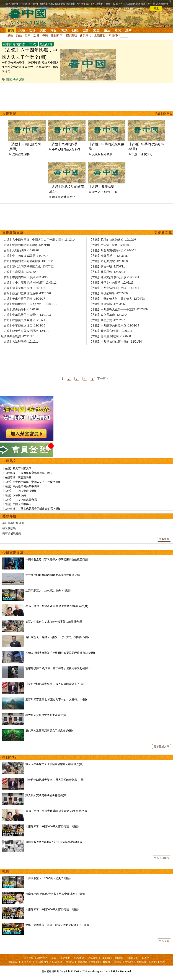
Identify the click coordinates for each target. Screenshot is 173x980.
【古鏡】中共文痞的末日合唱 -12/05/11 (114, 288)
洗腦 (15, 154)
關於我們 (65, 958)
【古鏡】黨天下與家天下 (17, 468)
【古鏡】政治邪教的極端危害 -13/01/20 (26, 293)
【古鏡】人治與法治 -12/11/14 (20, 342)
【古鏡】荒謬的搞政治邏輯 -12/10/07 (113, 240)
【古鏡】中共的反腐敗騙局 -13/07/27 (24, 256)
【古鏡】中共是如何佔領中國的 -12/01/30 (116, 342)
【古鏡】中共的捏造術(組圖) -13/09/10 (25, 245)
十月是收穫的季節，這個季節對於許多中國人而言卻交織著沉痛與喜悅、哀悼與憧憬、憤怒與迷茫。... (30, 67)
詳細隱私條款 (46, 8)
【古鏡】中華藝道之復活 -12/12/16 (23, 326)
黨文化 (148, 154)
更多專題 (164, 539)
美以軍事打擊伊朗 (13, 523)
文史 (96, 30)
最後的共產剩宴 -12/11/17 (17, 336)
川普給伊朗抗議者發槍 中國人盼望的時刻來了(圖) (55, 684)
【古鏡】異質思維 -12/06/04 (107, 272)
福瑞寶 (118, 962)
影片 (128, 30)
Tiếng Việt (133, 958)
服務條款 (79, 958)
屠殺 (22, 80)
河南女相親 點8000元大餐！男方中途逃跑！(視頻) (55, 894)
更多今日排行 (162, 858)
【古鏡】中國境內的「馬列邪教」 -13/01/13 (29, 304)
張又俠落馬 (9, 528)
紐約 (75, 30)
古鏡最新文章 (13, 233)
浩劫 (16, 80)
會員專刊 (86, 35)
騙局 (104, 154)
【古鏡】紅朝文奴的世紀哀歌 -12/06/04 (114, 277)
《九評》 (106, 192)
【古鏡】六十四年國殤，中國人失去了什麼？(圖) (31, 482)
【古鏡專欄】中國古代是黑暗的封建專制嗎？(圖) (31, 509)
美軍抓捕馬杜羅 (12, 533)
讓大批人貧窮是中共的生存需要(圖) (46, 715)
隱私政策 (93, 958)
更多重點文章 (162, 746)
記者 (36, 35)
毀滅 (64, 197)
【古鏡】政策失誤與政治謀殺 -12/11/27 (26, 331)
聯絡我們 (42, 958)
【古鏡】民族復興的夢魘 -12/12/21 (23, 320)
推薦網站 (13, 962)
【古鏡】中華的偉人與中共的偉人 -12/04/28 (117, 299)
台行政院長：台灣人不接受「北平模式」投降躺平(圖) (57, 637)
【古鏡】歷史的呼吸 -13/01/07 (20, 309)
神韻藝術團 (42, 962)
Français (118, 958)
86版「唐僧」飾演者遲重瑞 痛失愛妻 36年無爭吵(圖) (57, 606)
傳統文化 (69, 149)
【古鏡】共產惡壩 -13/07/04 (19, 272)
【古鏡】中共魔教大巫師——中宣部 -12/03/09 (118, 309)
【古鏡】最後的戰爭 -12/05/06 (109, 293)
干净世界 (26, 962)
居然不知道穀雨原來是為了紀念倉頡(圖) (49, 730)
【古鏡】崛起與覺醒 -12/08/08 (109, 261)
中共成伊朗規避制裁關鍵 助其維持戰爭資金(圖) (53, 575)
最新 (10, 35)
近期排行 (100, 35)
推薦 (28, 35)
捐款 (54, 958)
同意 (156, 8)
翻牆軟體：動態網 (147, 962)
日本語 (146, 958)
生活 (107, 30)
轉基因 (56, 197)
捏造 (21, 154)
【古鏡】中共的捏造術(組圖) (19, 491)
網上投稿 (29, 958)
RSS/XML (164, 114)
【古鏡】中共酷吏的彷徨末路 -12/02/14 (114, 326)
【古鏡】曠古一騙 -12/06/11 (107, 267)
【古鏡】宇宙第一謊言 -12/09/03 (110, 245)
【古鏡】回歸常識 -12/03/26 (107, 304)
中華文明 (58, 149)
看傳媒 (106, 962)
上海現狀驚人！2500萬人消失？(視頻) (48, 590)
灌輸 (27, 154)
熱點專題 (9, 516)
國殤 (9, 80)
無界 (163, 962)
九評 (135, 154)
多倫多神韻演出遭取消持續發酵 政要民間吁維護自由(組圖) (60, 653)
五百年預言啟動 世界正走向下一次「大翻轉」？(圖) (56, 699)
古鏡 (33, 44)
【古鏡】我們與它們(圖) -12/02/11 (111, 331)
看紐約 (95, 962)
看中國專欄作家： (16, 44)
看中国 (29, 16)
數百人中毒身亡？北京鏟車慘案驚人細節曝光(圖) (54, 622)
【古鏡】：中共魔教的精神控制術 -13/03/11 (29, 283)
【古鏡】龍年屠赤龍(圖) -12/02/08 (111, 336)
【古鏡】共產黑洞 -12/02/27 (107, 320)
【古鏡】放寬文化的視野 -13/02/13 (23, 288)
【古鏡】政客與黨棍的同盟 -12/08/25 (113, 250)
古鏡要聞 (9, 114)
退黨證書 (82, 962)
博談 (64, 30)
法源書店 (57, 962)
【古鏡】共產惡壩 (101, 187)
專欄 (45, 35)
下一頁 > (103, 379)
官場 (32, 30)
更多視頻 (164, 941)
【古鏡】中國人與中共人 (17, 504)
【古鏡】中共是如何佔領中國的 (21, 486)
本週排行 (114, 35)
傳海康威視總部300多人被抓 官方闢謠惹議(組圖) (54, 842)
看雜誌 (70, 962)
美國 (43, 30)
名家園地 (71, 35)
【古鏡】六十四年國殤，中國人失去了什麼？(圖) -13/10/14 (38, 240)
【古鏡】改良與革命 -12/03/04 (109, 315)
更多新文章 (163, 233)
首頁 (11, 30)
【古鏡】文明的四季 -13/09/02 (20, 250)
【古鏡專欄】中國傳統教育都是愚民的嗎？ (27, 473)
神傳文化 (80, 149)
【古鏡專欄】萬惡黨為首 (17, 477)
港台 (54, 30)
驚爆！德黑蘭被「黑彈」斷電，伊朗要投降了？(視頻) (57, 925)
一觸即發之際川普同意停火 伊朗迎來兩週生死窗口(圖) (57, 559)
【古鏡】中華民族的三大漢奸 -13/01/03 (26, 315)
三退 (141, 154)
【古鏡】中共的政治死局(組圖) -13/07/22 (27, 261)
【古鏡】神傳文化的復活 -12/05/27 (111, 283)
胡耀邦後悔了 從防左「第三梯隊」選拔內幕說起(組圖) (57, 668)
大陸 (22, 30)
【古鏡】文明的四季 (63, 144)
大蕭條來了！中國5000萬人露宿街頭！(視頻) (52, 826)
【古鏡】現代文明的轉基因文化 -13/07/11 (27, 267)
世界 (86, 30)
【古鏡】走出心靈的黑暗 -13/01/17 (23, 299)
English (106, 958)
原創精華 (57, 35)
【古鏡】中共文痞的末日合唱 (19, 500)
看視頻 (129, 962)
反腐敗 (96, 154)
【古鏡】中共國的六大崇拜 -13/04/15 (24, 277)
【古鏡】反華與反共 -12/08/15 (109, 256)
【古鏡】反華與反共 (14, 495)
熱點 (19, 35)
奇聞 (118, 30)
